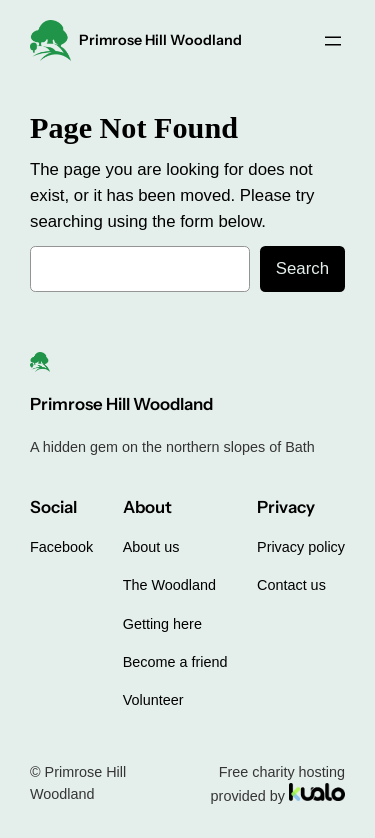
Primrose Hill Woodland (160, 40)
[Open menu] (333, 41)
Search (302, 268)
